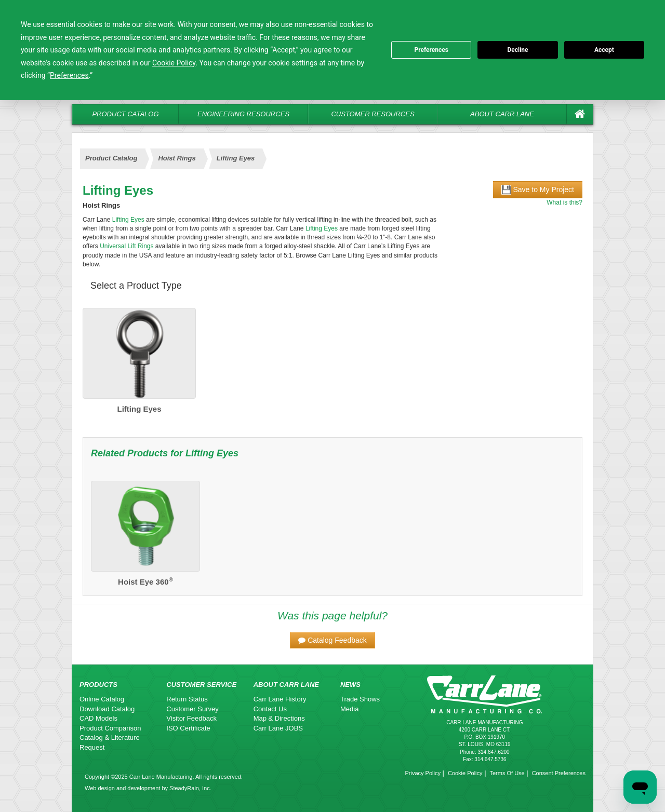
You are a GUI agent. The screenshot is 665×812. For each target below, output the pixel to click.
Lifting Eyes (236, 158)
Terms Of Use (507, 773)
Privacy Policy (422, 773)
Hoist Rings (177, 158)
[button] (332, 640)
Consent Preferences (559, 773)
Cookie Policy (465, 773)
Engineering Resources (243, 114)
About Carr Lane (502, 114)
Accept (604, 50)
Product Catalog (125, 114)
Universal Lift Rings (127, 246)
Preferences (431, 50)
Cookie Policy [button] (174, 63)
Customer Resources (373, 114)
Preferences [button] (69, 75)
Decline (517, 50)
